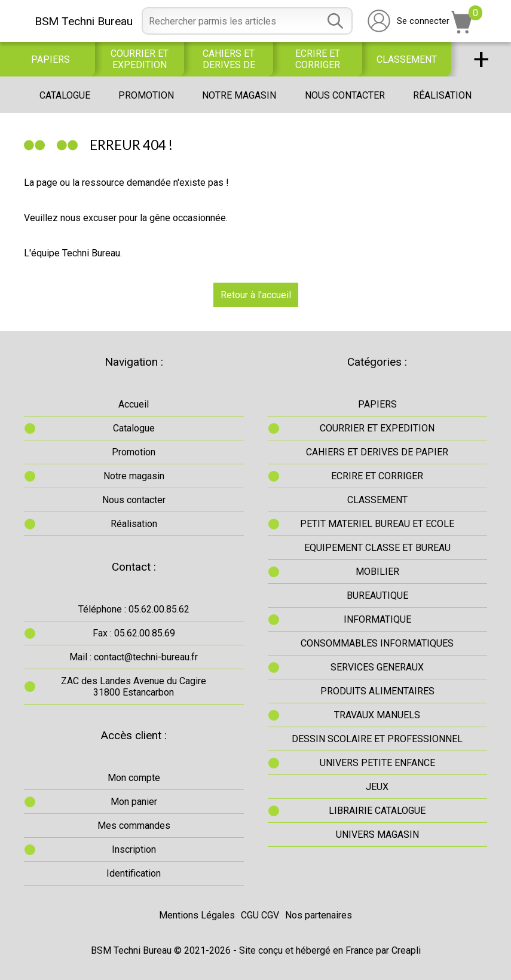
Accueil (134, 404)
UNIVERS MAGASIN (377, 834)
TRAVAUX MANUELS (377, 715)
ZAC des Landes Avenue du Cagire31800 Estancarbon (134, 687)
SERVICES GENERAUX (377, 667)
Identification (134, 873)
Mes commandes (134, 826)
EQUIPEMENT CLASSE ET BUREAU (377, 548)
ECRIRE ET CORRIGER (318, 59)
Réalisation (442, 95)
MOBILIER (377, 572)
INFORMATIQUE (377, 619)
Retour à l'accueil (256, 295)
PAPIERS (51, 59)
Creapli (406, 950)
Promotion (146, 95)
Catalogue (65, 95)
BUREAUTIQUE (377, 595)
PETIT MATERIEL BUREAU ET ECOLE (377, 524)
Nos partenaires (319, 915)
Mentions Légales (197, 915)
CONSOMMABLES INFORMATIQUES (377, 643)
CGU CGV (260, 915)
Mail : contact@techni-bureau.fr (134, 657)
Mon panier (134, 802)
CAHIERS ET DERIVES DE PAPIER (229, 59)
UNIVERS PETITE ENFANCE (377, 763)
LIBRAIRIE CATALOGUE (377, 811)
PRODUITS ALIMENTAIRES (377, 691)
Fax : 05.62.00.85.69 (134, 633)
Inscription (134, 849)
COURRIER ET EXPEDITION (140, 59)
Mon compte (134, 778)
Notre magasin (239, 95)
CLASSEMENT (407, 59)
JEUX (377, 787)
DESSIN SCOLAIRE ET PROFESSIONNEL (377, 739)
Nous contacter (345, 95)
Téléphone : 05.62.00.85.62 (134, 609)
